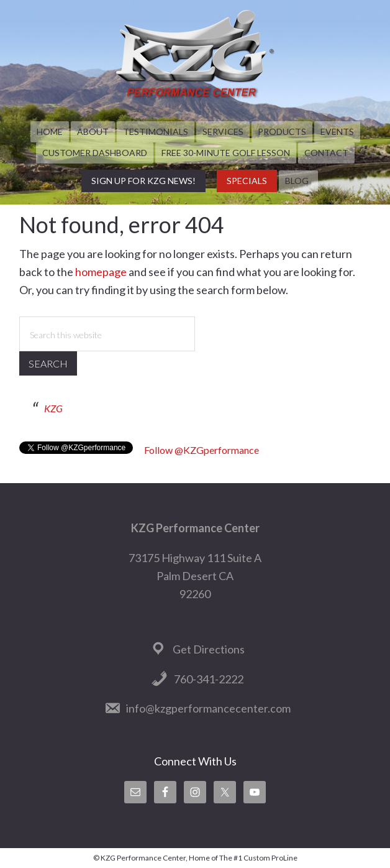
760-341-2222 (209, 679)
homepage (101, 272)
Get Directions (209, 649)
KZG (53, 408)
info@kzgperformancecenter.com (208, 708)
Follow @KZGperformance (202, 450)
